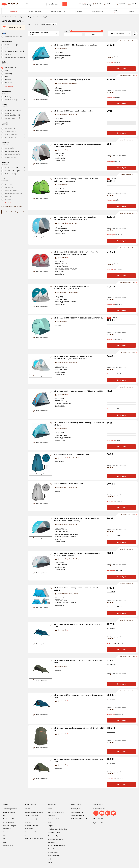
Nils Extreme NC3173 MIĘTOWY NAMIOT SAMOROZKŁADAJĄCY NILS (79, 318)
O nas (50, 809)
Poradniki (28, 822)
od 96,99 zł (114, 536)
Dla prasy (51, 826)
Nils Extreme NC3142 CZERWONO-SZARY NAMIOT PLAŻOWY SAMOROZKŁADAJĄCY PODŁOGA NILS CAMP (76, 253)
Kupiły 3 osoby (74, 292)
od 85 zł (113, 409)
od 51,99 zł (114, 63)
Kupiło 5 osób (74, 362)
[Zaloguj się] (121, 4)
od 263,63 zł (115, 714)
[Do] (94, 35)
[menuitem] (35, 11)
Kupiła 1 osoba (74, 115)
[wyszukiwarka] (43, 4)
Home (50, 862)
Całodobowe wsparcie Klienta (35, 838)
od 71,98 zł (114, 162)
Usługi (4, 816)
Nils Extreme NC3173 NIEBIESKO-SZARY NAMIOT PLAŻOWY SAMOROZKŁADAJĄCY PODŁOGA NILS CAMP (75, 218)
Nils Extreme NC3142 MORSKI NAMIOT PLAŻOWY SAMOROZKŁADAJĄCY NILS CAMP (72, 288)
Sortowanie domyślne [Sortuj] (117, 34)
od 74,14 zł (114, 235)
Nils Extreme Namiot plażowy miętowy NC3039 (72, 80)
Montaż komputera (9, 812)
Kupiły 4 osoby (74, 223)
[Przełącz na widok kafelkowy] (135, 34)
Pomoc (28, 809)
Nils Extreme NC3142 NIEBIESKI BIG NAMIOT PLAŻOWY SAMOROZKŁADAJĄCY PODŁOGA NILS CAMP (74, 358)
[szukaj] (65, 4)
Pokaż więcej (8, 86)
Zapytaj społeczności (61, 49)
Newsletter (51, 816)
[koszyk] (132, 4)
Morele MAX (6, 832)
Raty (4, 839)
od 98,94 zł (114, 571)
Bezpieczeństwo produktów (57, 846)
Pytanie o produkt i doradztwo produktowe (35, 833)
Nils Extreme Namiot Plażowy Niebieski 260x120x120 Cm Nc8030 (78, 391)
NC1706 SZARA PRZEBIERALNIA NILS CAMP (69, 484)
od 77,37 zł (114, 304)
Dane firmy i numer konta (56, 812)
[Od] (73, 35)
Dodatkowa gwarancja (10, 809)
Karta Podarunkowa (9, 822)
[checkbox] (10, 45)
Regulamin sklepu (54, 836)
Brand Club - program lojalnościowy (10, 827)
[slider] (71, 31)
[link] (35, 11)
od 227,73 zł (115, 643)
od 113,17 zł (114, 607)
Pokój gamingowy (54, 856)
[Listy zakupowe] (109, 4)
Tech (50, 859)
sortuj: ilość (5, 107)
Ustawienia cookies (54, 832)
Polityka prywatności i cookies (57, 829)
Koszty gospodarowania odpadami (55, 841)
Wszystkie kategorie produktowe (32, 827)
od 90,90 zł (114, 501)
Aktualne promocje (31, 819)
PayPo (4, 835)
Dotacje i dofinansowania (56, 849)
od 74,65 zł (114, 270)
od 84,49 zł (114, 374)
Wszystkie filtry (12, 212)
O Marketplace (75, 809)
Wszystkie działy (53, 4)
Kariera (50, 822)
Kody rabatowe (53, 852)
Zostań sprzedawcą (77, 812)
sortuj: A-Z (4, 64)
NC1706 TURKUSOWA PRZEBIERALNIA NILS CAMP (72, 454)
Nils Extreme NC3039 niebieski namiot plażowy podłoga (75, 45)
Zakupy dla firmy (8, 846)
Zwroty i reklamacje (31, 816)
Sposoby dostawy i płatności (34, 812)
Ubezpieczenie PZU (8, 819)
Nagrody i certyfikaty (55, 819)
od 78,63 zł (114, 339)
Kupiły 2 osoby (74, 83)
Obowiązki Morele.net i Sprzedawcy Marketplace (79, 817)
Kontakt (100, 823)
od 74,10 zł (114, 200)
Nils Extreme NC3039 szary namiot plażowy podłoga (74, 111)
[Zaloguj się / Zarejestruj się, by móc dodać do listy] (51, 46)
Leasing (5, 842)
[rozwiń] (24, 100)
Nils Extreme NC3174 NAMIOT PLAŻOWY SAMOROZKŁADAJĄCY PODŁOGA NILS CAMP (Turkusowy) (77, 520)
